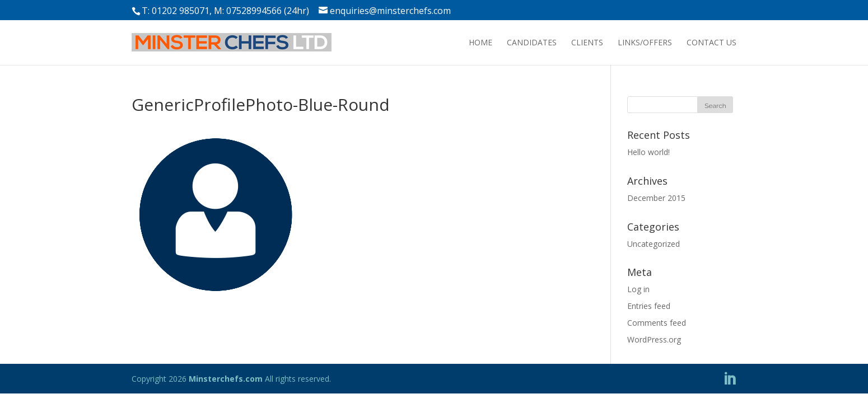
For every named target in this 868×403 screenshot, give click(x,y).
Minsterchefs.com (226, 379)
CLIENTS (587, 42)
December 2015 (656, 198)
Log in (638, 289)
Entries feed (649, 306)
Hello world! (648, 152)
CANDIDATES (532, 42)
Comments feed (657, 323)
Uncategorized (654, 244)
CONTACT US (711, 42)
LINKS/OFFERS (645, 42)
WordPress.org (654, 339)
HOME (480, 42)
